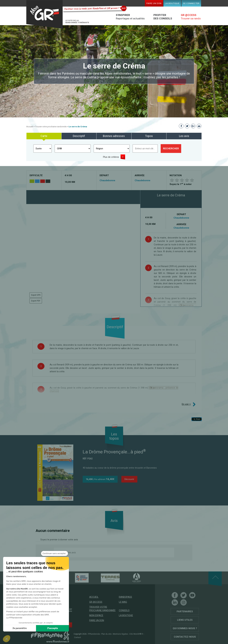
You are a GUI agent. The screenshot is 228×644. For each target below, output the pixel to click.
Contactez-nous (185, 637)
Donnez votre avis (66, 553)
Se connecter (191, 3)
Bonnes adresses (114, 136)
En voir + (186, 404)
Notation (176, 175)
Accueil (30, 127)
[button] (7, 639)
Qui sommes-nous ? (185, 628)
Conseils (124, 610)
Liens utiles (185, 620)
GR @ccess (96, 602)
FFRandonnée (94, 634)
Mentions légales (120, 634)
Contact (78, 637)
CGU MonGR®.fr (136, 634)
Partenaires (185, 611)
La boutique (172, 3)
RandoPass (125, 597)
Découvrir (129, 479)
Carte (44, 136)
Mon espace (96, 615)
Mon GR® (44, 14)
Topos (149, 136)
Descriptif (79, 136)
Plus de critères (111, 157)
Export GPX (36, 295)
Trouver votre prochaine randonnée (51, 127)
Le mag (123, 602)
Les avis (184, 136)
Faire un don (154, 3)
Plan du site (106, 634)
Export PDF (36, 301)
